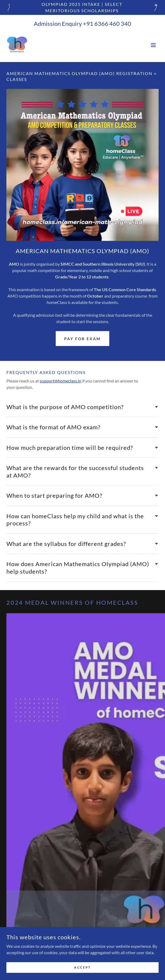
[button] (153, 45)
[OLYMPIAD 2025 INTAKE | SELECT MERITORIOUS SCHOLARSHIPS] (82, 7)
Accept (82, 971)
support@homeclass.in (61, 381)
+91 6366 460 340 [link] (107, 24)
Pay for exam (82, 339)
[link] (17, 45)
